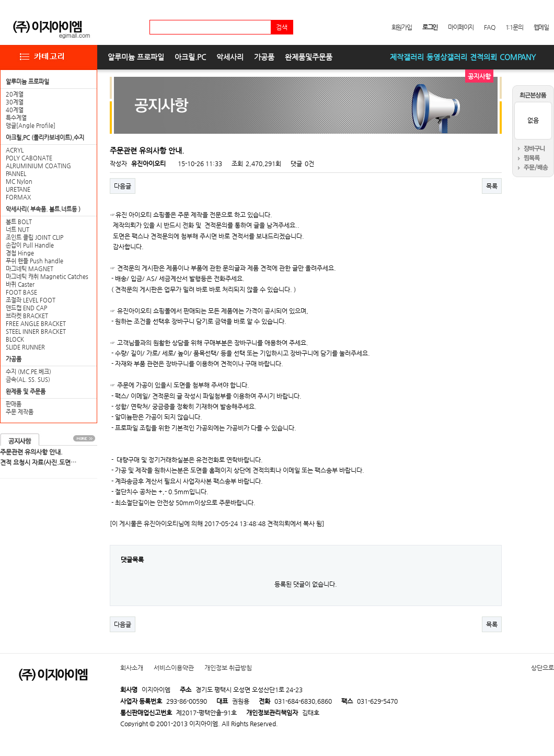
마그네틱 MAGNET (30, 269)
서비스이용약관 (174, 668)
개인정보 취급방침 (228, 668)
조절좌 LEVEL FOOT (31, 300)
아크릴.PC (190, 57)
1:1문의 (514, 27)
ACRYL (15, 150)
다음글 (123, 186)
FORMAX (18, 197)
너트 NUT (18, 230)
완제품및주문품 (309, 57)
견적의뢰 (483, 57)
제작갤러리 (407, 57)
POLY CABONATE (29, 158)
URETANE (18, 189)
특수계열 (16, 118)
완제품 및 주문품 (26, 392)
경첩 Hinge (20, 253)
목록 (492, 186)
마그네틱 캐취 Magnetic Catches (47, 277)
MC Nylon (19, 182)
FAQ (489, 27)
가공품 (264, 57)
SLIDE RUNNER (25, 347)
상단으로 (543, 668)
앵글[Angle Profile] (31, 126)
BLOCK (15, 339)
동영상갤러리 (447, 57)
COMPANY (518, 57)
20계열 (15, 94)
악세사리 (230, 57)
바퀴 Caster (20, 284)
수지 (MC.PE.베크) (28, 372)
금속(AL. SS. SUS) (28, 380)
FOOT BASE (21, 292)
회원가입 (402, 27)
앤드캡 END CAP (26, 308)
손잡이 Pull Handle (30, 245)
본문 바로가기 (0, 0)
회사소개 (132, 668)
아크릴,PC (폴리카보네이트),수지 (45, 138)
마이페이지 (461, 27)
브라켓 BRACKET (27, 316)
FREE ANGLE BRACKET (36, 324)
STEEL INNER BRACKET (36, 332)
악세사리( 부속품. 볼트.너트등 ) (43, 209)
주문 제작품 (20, 412)
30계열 (15, 102)
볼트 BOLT (19, 222)
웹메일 (541, 27)
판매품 (14, 404)
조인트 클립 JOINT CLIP (34, 237)
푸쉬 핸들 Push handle (34, 261)
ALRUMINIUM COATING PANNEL (38, 170)
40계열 (15, 110)
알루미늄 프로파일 (136, 57)
